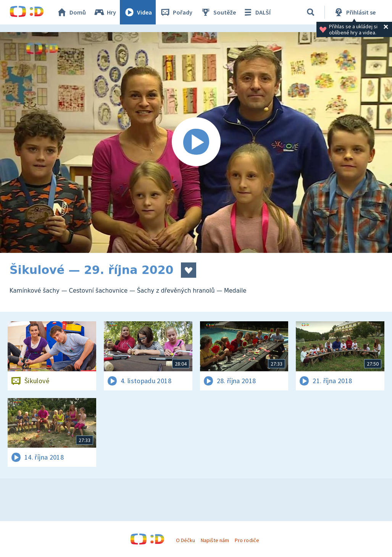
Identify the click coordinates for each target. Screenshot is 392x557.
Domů (71, 12)
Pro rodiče (247, 540)
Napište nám (215, 540)
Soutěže (218, 12)
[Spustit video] (196, 142)
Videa (138, 12)
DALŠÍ (256, 12)
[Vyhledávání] (311, 12)
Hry (105, 12)
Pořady (176, 12)
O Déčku (186, 540)
